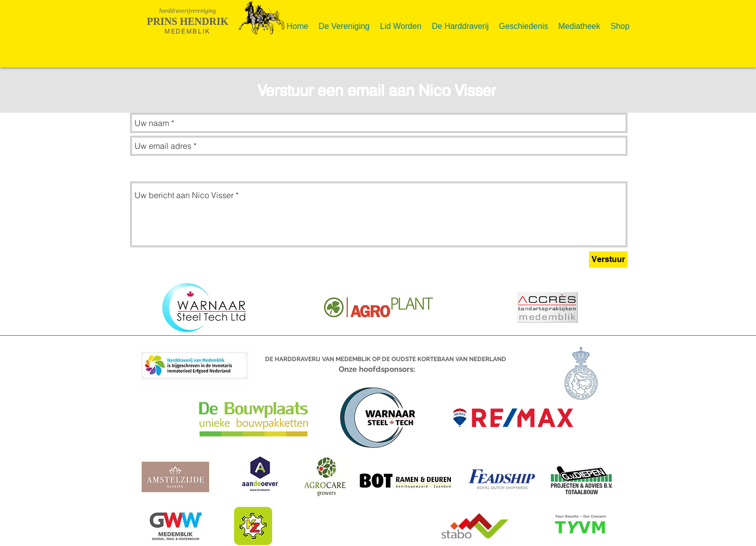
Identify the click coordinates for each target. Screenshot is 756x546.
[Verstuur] (608, 260)
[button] (344, 22)
